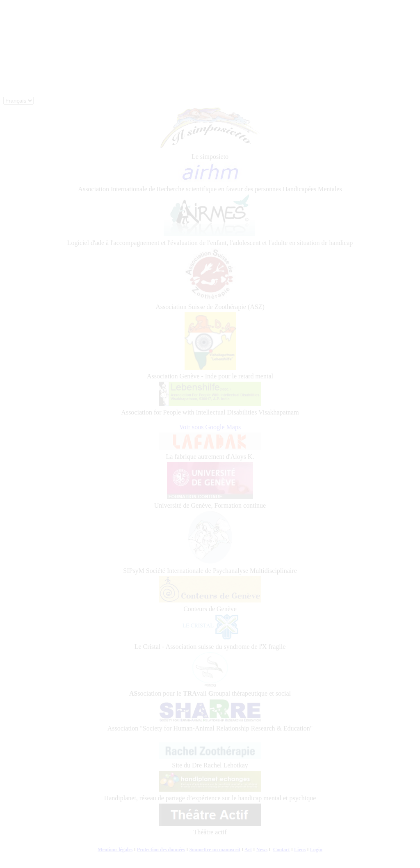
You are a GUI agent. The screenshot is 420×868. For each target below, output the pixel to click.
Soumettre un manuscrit (215, 850)
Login (316, 850)
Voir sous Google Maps (210, 427)
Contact (282, 850)
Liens (300, 850)
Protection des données (161, 850)
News (262, 850)
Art (248, 850)
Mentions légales (115, 850)
